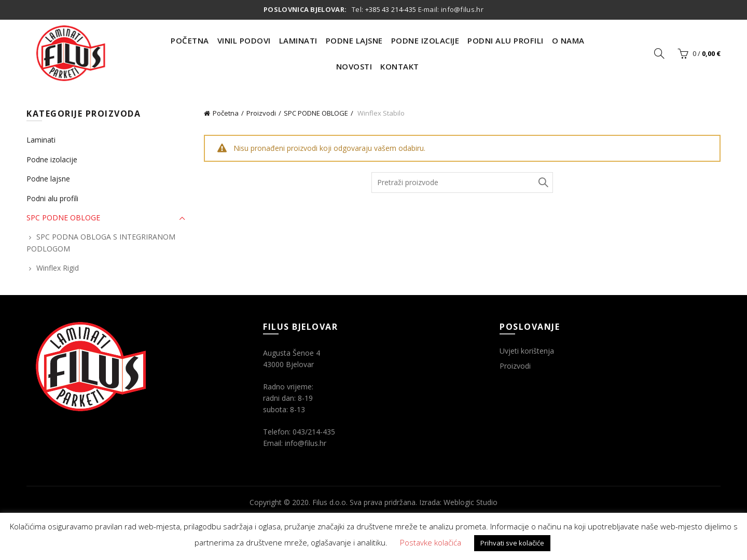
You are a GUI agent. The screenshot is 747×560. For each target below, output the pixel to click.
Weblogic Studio (471, 502)
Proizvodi (261, 113)
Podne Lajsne (354, 40)
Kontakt (400, 66)
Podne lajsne (48, 179)
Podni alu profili (52, 198)
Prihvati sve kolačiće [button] (512, 543)
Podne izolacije (52, 159)
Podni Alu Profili (506, 40)
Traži (543, 183)
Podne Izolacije (425, 40)
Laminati (298, 40)
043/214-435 (314, 432)
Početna (190, 40)
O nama (568, 40)
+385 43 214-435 (391, 9)
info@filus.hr (462, 9)
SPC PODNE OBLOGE (316, 113)
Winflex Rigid (58, 268)
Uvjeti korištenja (527, 351)
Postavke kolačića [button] (431, 542)
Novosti (354, 66)
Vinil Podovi (244, 40)
